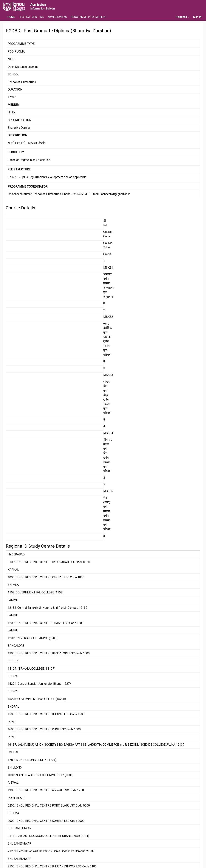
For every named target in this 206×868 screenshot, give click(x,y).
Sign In (197, 17)
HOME (11, 17)
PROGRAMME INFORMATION (88, 17)
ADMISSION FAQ (57, 17)
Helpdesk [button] (182, 17)
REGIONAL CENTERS (31, 17)
